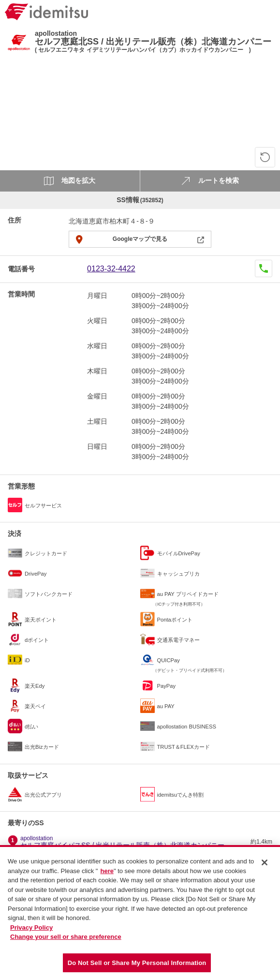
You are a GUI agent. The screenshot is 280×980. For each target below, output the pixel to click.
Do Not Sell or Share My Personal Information (137, 967)
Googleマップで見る (140, 239)
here (107, 875)
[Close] (265, 866)
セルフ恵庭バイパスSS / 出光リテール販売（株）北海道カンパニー (122, 842)
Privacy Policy (31, 931)
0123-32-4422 (111, 269)
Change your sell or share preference (66, 941)
